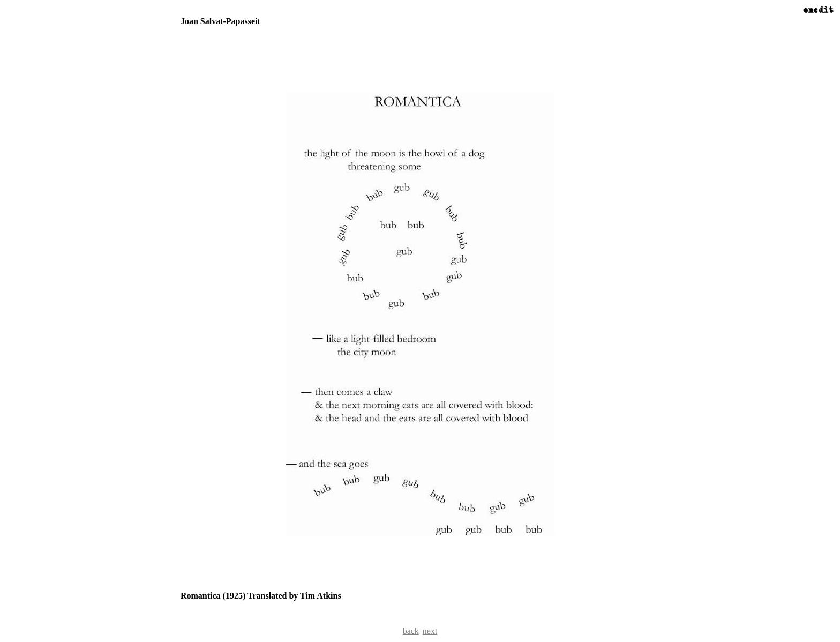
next (430, 631)
